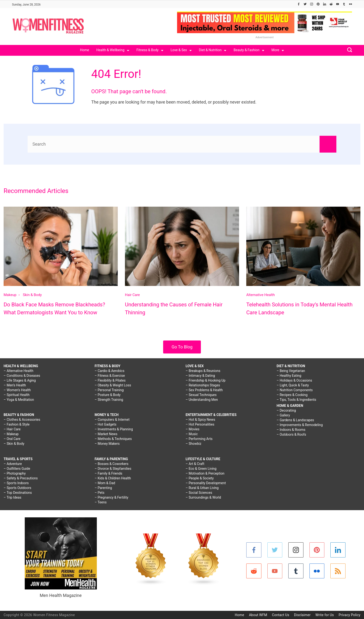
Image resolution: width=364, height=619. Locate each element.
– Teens (101, 502)
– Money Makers (107, 444)
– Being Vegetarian (291, 371)
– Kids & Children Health (113, 478)
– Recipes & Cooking (292, 395)
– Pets (100, 493)
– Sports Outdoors (17, 488)
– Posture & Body (108, 395)
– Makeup (11, 434)
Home (85, 50)
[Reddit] (331, 4)
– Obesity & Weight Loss (113, 385)
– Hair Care (12, 429)
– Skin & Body (14, 444)
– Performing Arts (199, 439)
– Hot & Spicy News (201, 420)
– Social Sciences (199, 493)
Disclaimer (302, 615)
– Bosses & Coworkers (112, 464)
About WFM (258, 615)
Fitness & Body (150, 50)
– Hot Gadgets (106, 424)
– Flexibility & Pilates (110, 380)
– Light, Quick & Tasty (293, 385)
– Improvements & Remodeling (300, 425)
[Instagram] (312, 4)
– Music (192, 434)
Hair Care (132, 295)
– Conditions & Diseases (22, 376)
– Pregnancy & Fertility (111, 497)
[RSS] (338, 571)
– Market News (106, 434)
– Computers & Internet (112, 420)
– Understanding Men (202, 400)
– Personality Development (206, 483)
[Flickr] (351, 4)
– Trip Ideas (12, 497)
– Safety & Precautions (21, 478)
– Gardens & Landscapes (295, 420)
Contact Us (281, 615)
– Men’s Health (15, 385)
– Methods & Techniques (113, 439)
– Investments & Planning (114, 429)
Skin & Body (32, 295)
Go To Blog (182, 347)
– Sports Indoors (16, 483)
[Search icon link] (348, 50)
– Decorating (286, 410)
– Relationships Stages (203, 385)
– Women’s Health (17, 390)
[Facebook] (299, 4)
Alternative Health (261, 295)
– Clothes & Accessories (22, 420)
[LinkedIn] (325, 4)
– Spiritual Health (17, 395)
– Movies (193, 429)
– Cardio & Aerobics (110, 371)
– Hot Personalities (200, 424)
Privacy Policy (350, 615)
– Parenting (103, 488)
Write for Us (325, 615)
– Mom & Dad (105, 483)
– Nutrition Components (295, 390)
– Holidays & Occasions (294, 380)
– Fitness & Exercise (110, 376)
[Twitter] (305, 4)
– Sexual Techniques (201, 395)
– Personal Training (109, 390)
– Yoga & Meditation (19, 400)
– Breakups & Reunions (203, 371)
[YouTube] (338, 4)
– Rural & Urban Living (202, 488)
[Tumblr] (344, 4)
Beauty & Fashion (249, 50)
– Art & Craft (195, 464)
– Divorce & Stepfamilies (113, 469)
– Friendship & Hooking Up (206, 380)
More (278, 50)
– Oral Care (12, 439)
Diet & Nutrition (213, 50)
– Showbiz (194, 444)
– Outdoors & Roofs (291, 434)
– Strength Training (109, 400)
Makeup (10, 295)
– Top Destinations (18, 493)
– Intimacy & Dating (200, 376)
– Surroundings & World (204, 497)
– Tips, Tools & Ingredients (296, 400)
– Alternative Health (19, 371)
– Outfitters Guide (17, 469)
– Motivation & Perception (205, 473)
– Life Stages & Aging (20, 380)
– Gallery (283, 415)
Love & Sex (181, 50)
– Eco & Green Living (201, 469)
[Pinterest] (318, 4)
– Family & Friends (108, 473)
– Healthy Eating (289, 376)
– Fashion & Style (17, 424)
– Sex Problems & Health (204, 390)
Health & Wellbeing (113, 50)
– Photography (15, 473)
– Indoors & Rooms (291, 430)
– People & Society (200, 478)
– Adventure (13, 464)
